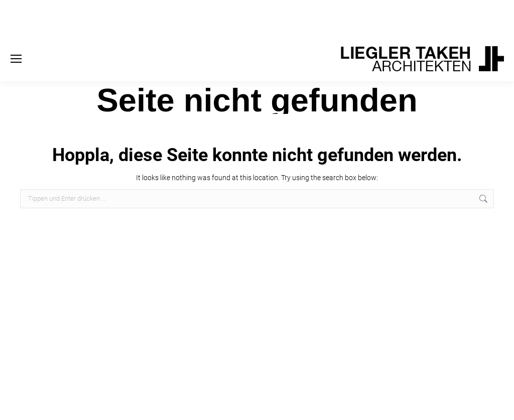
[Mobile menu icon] (16, 59)
